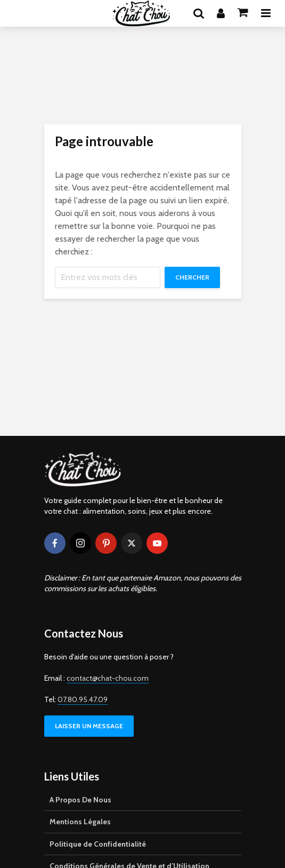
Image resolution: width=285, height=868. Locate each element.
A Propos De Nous (80, 800)
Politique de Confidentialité (98, 844)
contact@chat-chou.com (108, 678)
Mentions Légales (80, 822)
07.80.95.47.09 (83, 699)
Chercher (192, 277)
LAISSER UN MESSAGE (89, 726)
